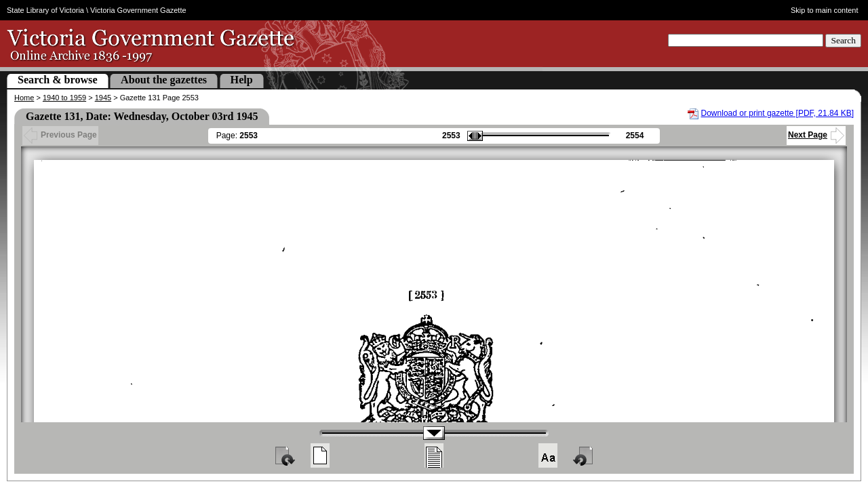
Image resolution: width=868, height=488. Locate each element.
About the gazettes (164, 80)
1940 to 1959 (64, 98)
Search (843, 40)
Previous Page (60, 135)
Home (24, 98)
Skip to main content (825, 10)
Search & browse (58, 80)
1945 (103, 98)
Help (242, 80)
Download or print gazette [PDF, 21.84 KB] (777, 113)
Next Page (816, 135)
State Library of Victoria (45, 10)
